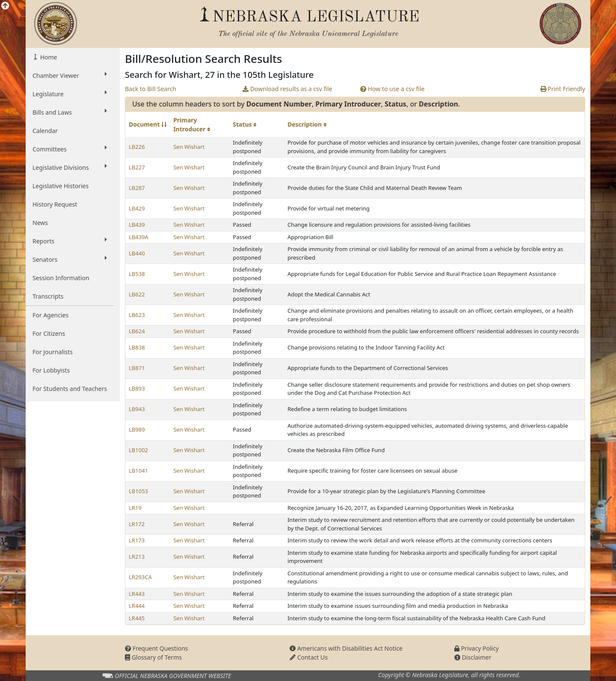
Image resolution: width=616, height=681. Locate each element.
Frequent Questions (157, 648)
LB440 (137, 253)
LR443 (137, 594)
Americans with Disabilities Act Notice (346, 648)
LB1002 (138, 450)
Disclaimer (473, 657)
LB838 (137, 347)
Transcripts (48, 296)
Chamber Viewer (70, 75)
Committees (70, 149)
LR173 (137, 540)
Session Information (61, 278)
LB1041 (138, 471)
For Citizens (49, 333)
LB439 (137, 225)
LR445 (137, 618)
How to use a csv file (392, 89)
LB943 (137, 409)
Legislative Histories (61, 186)
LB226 (137, 147)
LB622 (137, 294)
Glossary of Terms (153, 657)
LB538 (137, 274)
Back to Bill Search (151, 89)
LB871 (137, 368)
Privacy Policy (477, 648)
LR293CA (140, 577)
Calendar (45, 131)
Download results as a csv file (287, 89)
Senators (70, 259)
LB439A (139, 237)
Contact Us (309, 657)
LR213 (137, 557)
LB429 (137, 208)
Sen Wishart (189, 147)
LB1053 (138, 491)
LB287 (137, 188)
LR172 (137, 524)
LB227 (137, 167)
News (40, 223)
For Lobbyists (51, 370)
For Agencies (50, 315)
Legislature (70, 94)
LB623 (137, 315)
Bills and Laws (70, 112)
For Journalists (53, 352)
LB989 (137, 429)
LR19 (135, 508)
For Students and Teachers (70, 389)
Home (48, 57)
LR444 (137, 606)
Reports (70, 241)
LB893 (137, 388)
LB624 (137, 331)
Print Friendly (563, 89)
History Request (55, 204)
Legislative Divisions (70, 167)
